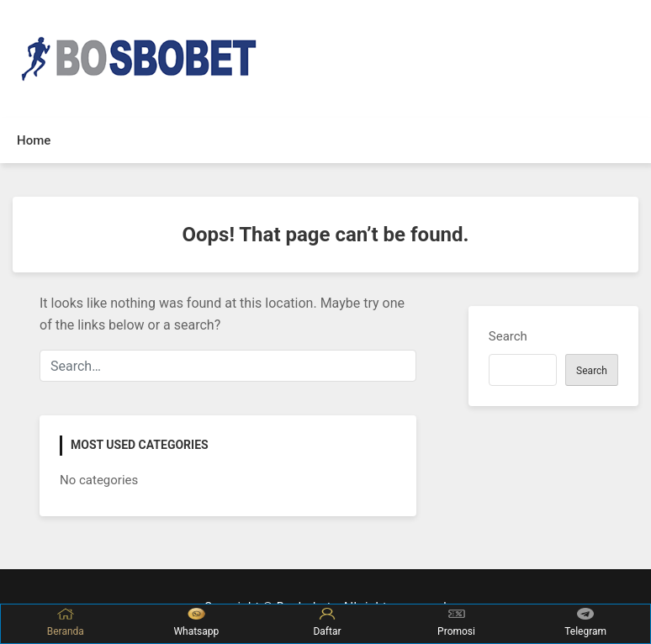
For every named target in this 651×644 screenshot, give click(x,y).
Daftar (327, 623)
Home (34, 140)
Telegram (585, 623)
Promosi (456, 623)
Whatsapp (196, 623)
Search (508, 336)
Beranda (66, 623)
